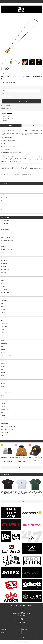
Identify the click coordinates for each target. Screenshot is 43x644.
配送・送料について (15, 636)
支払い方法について (8, 636)
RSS (21, 637)
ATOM (23, 637)
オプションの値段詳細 (5, 106)
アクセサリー (6, 67)
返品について (4, 107)
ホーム (2, 67)
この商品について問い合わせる (7, 119)
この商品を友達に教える (5, 117)
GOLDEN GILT (7, 68)
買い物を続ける (4, 121)
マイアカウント (3, 629)
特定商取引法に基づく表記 (6, 109)
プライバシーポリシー (37, 636)
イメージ (32, 126)
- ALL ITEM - (6, 69)
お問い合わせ (3, 632)
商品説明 (11, 126)
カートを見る (24, 629)
